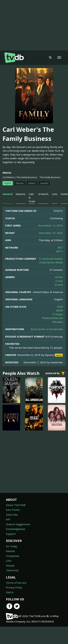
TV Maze (58, 314)
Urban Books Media (51, 262)
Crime (59, 281)
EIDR (60, 307)
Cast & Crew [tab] (32, 198)
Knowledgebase (16, 529)
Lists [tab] (55, 194)
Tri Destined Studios (51, 259)
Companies (13, 556)
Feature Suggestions (18, 524)
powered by (55, 373)
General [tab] (7, 194)
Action (59, 277)
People (10, 565)
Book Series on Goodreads (47, 329)
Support (11, 534)
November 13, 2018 (51, 225)
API (8, 519)
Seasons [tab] (21, 194)
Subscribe (12, 515)
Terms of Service (16, 583)
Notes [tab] (64, 194)
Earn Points (13, 510)
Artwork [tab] (43, 194)
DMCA (10, 592)
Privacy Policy (14, 587)
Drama (59, 285)
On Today (12, 546)
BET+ (60, 251)
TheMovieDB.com (52, 318)
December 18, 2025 (51, 233)
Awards (10, 551)
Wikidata (58, 322)
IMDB (59, 310)
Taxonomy (12, 570)
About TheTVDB (16, 505)
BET (60, 248)
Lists (9, 561)
